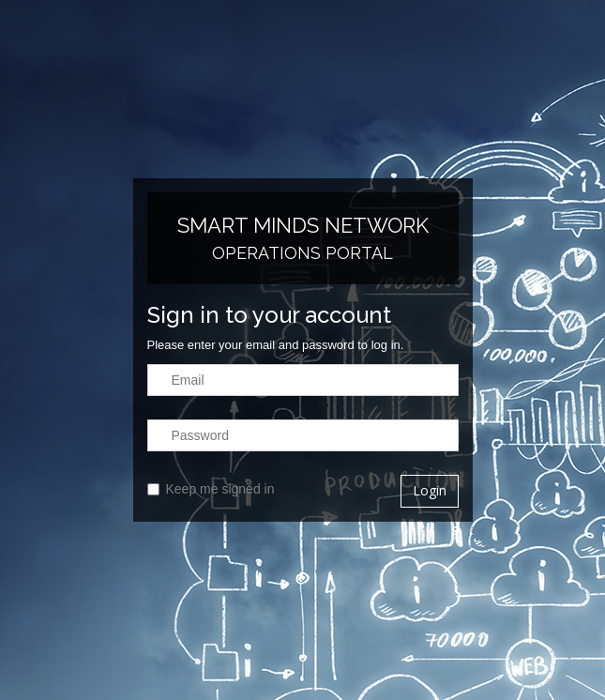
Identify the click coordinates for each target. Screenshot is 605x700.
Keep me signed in (211, 489)
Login (430, 490)
